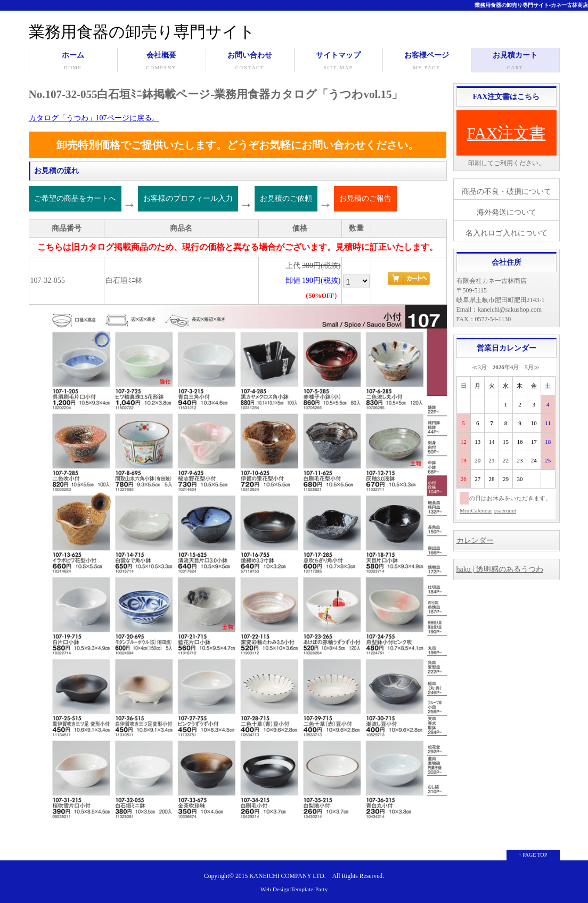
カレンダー (475, 540)
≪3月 (479, 367)
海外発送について (507, 212)
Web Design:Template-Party (294, 889)
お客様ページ (427, 62)
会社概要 (162, 62)
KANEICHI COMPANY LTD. (287, 876)
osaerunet (505, 510)
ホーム (73, 62)
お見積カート (515, 62)
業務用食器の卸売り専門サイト (142, 32)
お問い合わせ (250, 62)
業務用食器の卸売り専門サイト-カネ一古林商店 (531, 5)
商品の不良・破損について (507, 192)
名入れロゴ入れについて (507, 233)
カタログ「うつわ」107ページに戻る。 (94, 118)
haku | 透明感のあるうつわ (500, 569)
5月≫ (532, 367)
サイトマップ (338, 62)
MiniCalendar (476, 510)
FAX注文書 (507, 133)
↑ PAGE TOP (533, 855)
